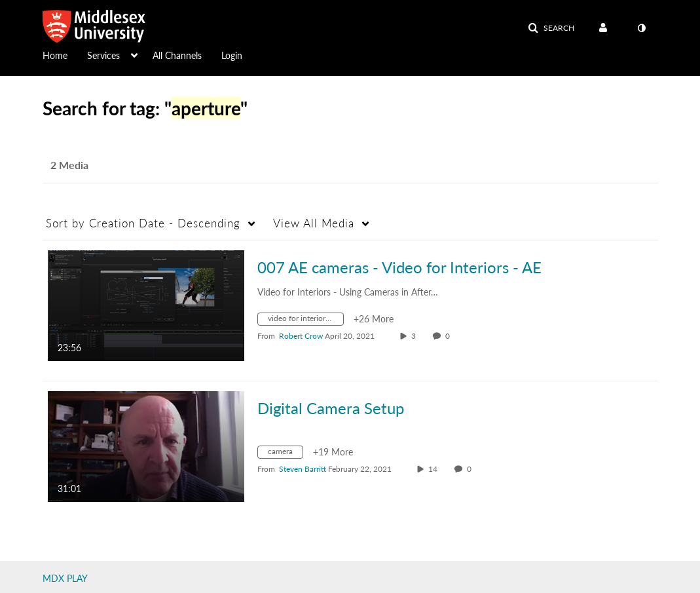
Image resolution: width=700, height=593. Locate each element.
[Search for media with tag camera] (285, 454)
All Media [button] (314, 223)
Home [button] (55, 55)
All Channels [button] (177, 55)
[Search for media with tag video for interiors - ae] (305, 321)
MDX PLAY (65, 578)
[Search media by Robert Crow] (301, 336)
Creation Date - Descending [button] (143, 223)
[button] (551, 28)
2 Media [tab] (69, 165)
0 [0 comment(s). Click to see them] (450, 336)
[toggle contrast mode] (642, 28)
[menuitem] (65, 54)
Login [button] (232, 55)
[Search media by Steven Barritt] (303, 469)
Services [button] (103, 55)
